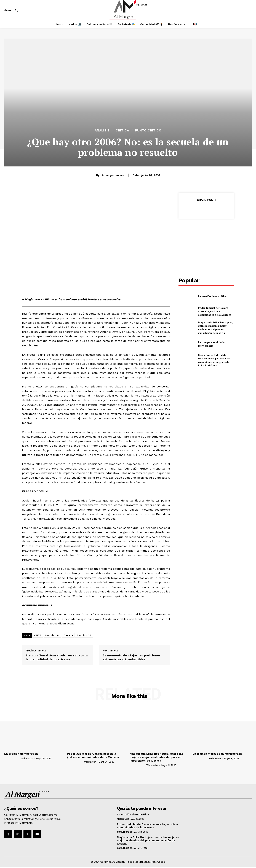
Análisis (102, 130)
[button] (12, 10)
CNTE (38, 635)
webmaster (27, 758)
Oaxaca (68, 635)
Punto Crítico (148, 130)
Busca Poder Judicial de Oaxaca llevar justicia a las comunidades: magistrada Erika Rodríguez (214, 360)
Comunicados (125, 832)
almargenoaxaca (113, 175)
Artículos (123, 819)
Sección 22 (84, 635)
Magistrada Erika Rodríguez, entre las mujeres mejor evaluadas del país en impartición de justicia (216, 328)
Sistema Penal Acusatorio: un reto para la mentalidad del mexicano (57, 657)
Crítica (122, 130)
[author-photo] (12, 758)
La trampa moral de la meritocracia (211, 344)
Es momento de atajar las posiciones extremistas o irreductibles (132, 657)
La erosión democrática (212, 296)
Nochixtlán (52, 635)
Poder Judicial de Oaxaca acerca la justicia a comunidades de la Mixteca (215, 311)
